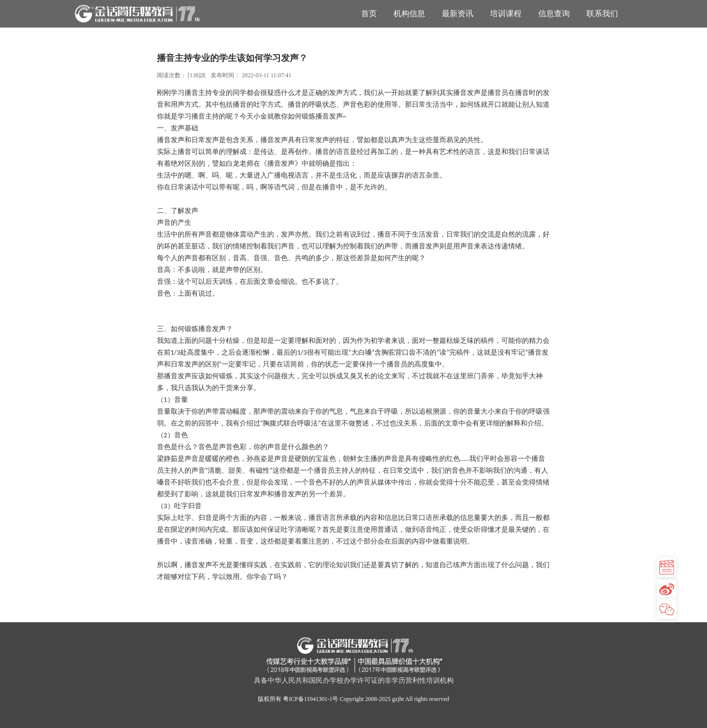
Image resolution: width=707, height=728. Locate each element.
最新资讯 (458, 14)
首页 (369, 14)
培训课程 (506, 14)
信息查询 (554, 14)
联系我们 (602, 14)
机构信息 (409, 14)
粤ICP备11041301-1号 (310, 699)
